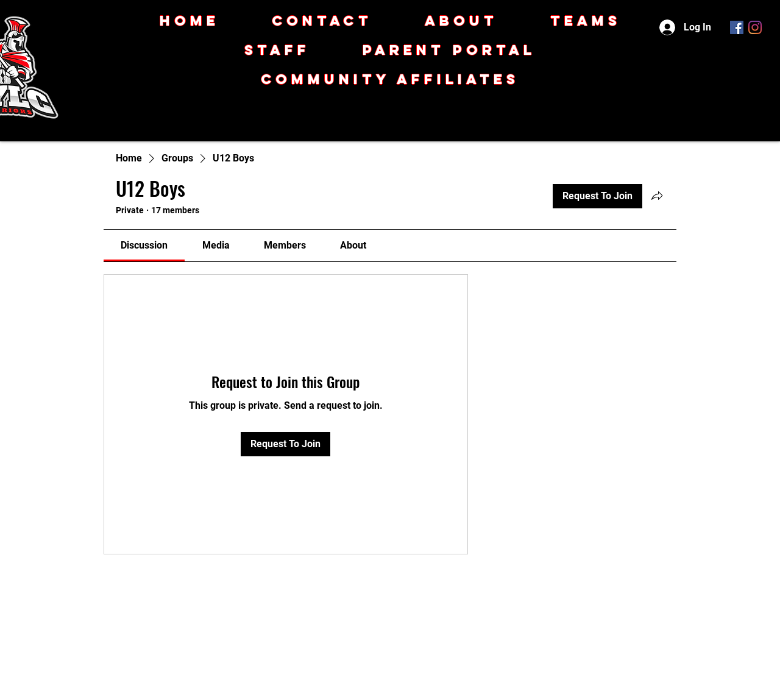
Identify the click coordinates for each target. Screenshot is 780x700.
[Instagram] (755, 27)
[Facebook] (737, 27)
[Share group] (657, 196)
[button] (390, 79)
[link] (144, 245)
